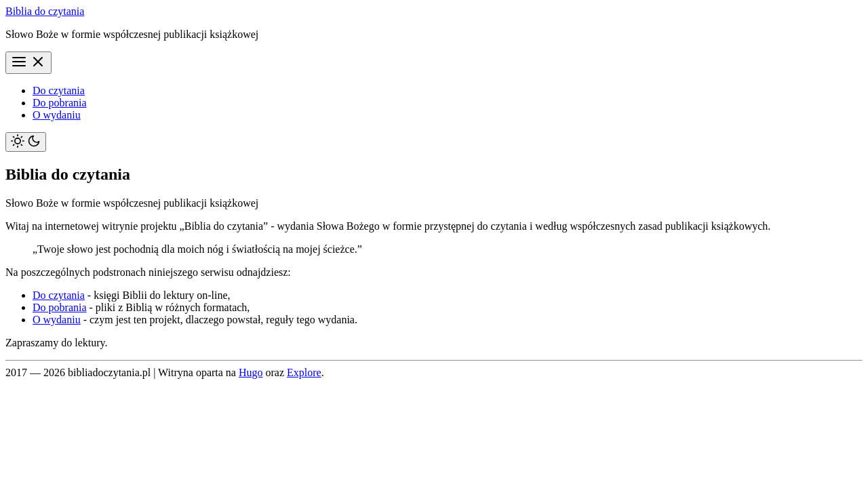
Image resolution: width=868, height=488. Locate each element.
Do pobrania (60, 103)
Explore (304, 372)
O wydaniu (57, 115)
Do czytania (59, 90)
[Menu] (28, 63)
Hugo (251, 372)
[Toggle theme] (26, 142)
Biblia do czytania (45, 11)
